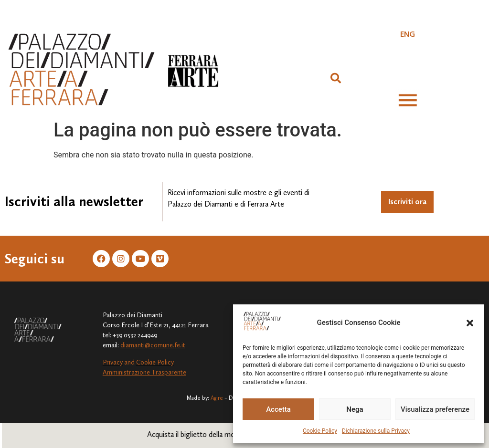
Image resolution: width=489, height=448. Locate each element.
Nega (355, 409)
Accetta (278, 409)
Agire (217, 398)
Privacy (113, 362)
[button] (470, 323)
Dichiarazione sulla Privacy (376, 431)
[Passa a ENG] (408, 34)
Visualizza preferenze (435, 409)
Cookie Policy (320, 431)
